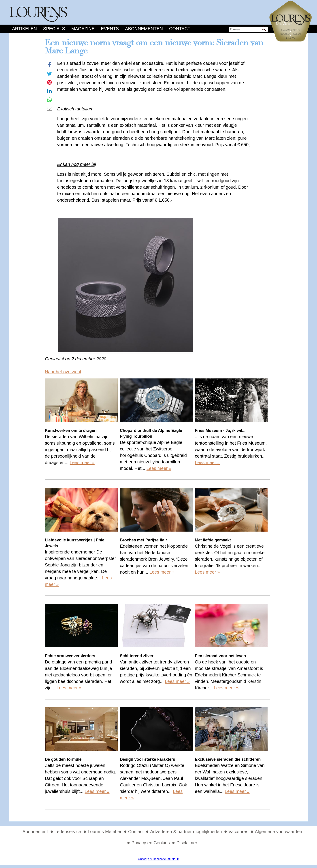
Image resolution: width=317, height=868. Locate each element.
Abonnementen (144, 29)
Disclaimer (187, 843)
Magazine (83, 29)
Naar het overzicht (63, 372)
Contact (180, 29)
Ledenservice (68, 832)
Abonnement (35, 832)
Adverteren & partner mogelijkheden (186, 832)
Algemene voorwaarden (278, 832)
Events (110, 29)
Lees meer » (82, 463)
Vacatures (238, 832)
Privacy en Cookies (150, 843)
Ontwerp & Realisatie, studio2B (158, 859)
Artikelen (24, 29)
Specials (54, 29)
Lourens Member (105, 832)
